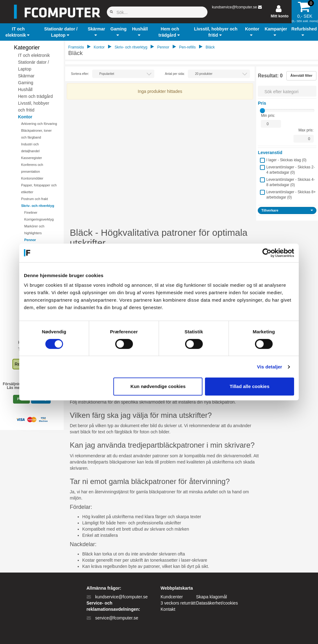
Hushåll (25, 89)
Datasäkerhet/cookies (217, 603)
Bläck (210, 47)
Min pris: (268, 116)
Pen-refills (187, 47)
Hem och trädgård (35, 96)
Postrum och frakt (34, 199)
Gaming (26, 83)
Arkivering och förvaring (39, 124)
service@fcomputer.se (117, 618)
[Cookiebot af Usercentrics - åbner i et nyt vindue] (267, 253)
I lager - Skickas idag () (286, 160)
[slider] (262, 111)
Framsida (76, 47)
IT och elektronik (34, 55)
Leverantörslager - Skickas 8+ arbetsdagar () (291, 195)
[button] (18, 32)
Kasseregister (32, 158)
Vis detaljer (270, 367)
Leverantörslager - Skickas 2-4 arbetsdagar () (290, 170)
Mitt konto (280, 16)
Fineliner (31, 212)
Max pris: (306, 130)
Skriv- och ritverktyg (38, 206)
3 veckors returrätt (178, 603)
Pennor (30, 240)
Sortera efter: (80, 74)
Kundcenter (172, 597)
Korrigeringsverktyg (39, 219)
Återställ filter (301, 75)
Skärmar (26, 76)
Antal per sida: (175, 74)
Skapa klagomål (211, 597)
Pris (262, 103)
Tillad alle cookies (249, 386)
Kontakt (168, 609)
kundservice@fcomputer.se (234, 7)
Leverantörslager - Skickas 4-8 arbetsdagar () (290, 182)
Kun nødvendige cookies (158, 386)
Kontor (25, 117)
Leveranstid (270, 153)
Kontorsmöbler (32, 178)
